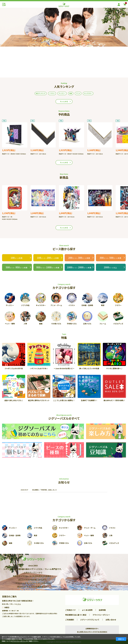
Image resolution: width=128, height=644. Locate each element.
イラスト (52, 93)
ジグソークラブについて (90, 620)
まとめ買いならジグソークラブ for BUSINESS (92, 632)
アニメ (78, 93)
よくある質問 (87, 610)
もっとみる (64, 101)
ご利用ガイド (71, 610)
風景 (71, 93)
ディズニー (62, 93)
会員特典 (102, 610)
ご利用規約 (70, 620)
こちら (19, 604)
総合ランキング (41, 93)
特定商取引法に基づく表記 (76, 615)
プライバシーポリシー (101, 615)
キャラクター (88, 93)
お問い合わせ (111, 620)
